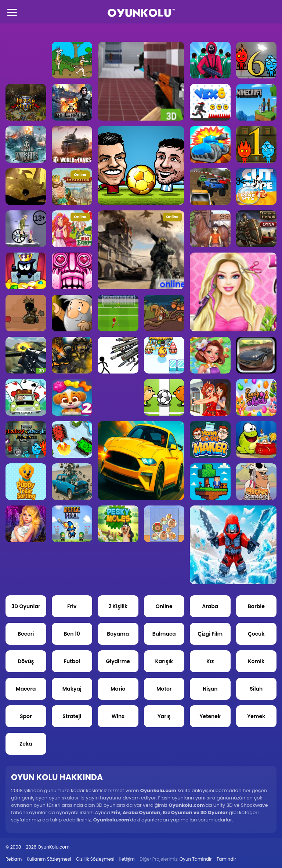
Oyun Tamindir (196, 859)
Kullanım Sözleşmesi (49, 859)
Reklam (14, 859)
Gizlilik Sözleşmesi (95, 859)
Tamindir (226, 859)
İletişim (127, 859)
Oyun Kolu (141, 13)
